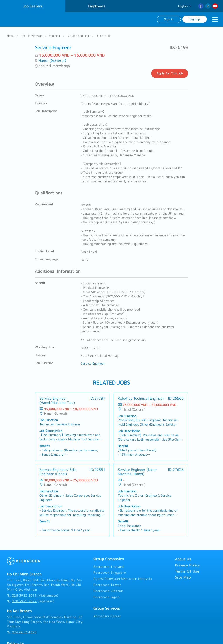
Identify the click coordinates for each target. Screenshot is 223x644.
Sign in (169, 19)
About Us (183, 559)
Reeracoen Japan (107, 597)
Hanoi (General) (52, 60)
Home (11, 36)
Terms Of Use (187, 571)
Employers (97, 6)
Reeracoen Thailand (109, 567)
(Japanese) (30, 601)
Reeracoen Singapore (110, 573)
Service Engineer (78, 36)
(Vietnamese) (33, 595)
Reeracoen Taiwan (107, 585)
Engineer (55, 36)
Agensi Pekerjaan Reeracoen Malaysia (123, 579)
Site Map (183, 577)
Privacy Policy (187, 565)
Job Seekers (33, 6)
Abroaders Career (107, 616)
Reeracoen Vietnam (109, 591)
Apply (170, 73)
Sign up (195, 19)
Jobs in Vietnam (32, 36)
